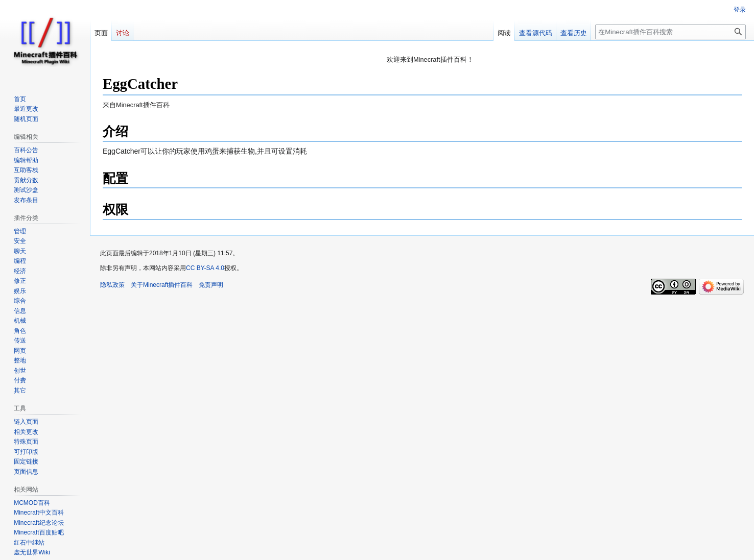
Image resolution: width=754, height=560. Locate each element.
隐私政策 (112, 285)
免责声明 (211, 285)
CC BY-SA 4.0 (205, 268)
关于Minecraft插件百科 (162, 285)
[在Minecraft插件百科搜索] (670, 32)
